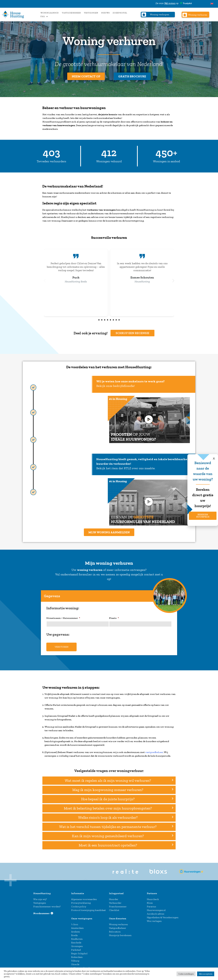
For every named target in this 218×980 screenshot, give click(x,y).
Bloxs (150, 901)
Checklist (114, 908)
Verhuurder (115, 901)
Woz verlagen (154, 919)
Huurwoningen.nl (156, 908)
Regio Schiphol (79, 951)
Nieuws (106, 13)
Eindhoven (77, 937)
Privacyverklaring (81, 901)
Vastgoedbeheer (71, 13)
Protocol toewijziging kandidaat (88, 908)
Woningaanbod (50, 13)
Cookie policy (79, 905)
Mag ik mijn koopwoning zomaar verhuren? (108, 788)
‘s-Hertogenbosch (81, 966)
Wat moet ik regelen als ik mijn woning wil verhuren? (108, 779)
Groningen (77, 944)
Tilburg (75, 959)
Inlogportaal (116, 891)
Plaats (114, 618)
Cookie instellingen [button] (186, 974)
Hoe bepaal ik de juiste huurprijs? (108, 797)
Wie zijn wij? (40, 897)
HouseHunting (42, 891)
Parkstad (76, 948)
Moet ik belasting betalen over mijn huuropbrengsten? (108, 806)
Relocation (115, 930)
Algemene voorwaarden (84, 897)
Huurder (114, 897)
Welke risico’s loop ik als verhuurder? (108, 816)
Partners (152, 891)
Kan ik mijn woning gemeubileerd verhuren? (108, 834)
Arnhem (75, 930)
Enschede (76, 941)
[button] (45, 281)
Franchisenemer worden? (47, 905)
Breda (74, 933)
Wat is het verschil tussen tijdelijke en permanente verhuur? (108, 825)
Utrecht (75, 962)
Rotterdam (77, 955)
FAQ (44, 17)
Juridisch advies (156, 912)
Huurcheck (153, 897)
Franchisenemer (118, 905)
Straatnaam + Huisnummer (63, 618)
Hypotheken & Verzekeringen (163, 915)
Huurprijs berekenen (120, 933)
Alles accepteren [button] (206, 974)
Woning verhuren (118, 922)
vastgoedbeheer (154, 750)
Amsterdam (77, 926)
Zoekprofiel (120, 13)
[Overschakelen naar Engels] (212, 4)
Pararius (151, 905)
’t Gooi (75, 922)
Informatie (78, 891)
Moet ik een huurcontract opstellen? (108, 843)
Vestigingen (91, 13)
